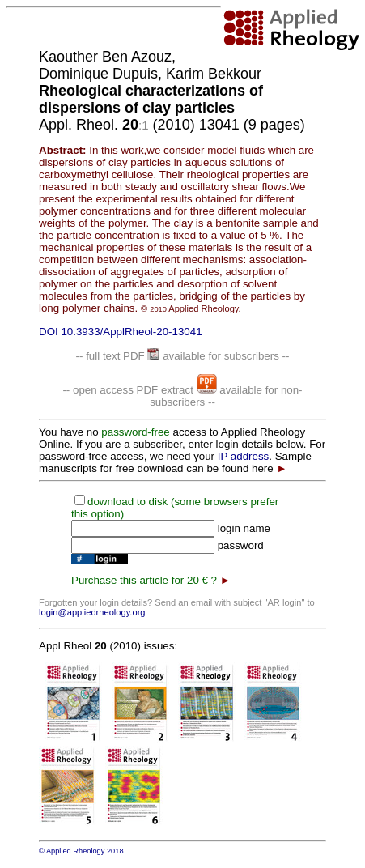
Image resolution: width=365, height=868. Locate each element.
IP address (243, 456)
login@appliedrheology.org (92, 612)
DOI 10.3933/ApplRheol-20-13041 (121, 332)
